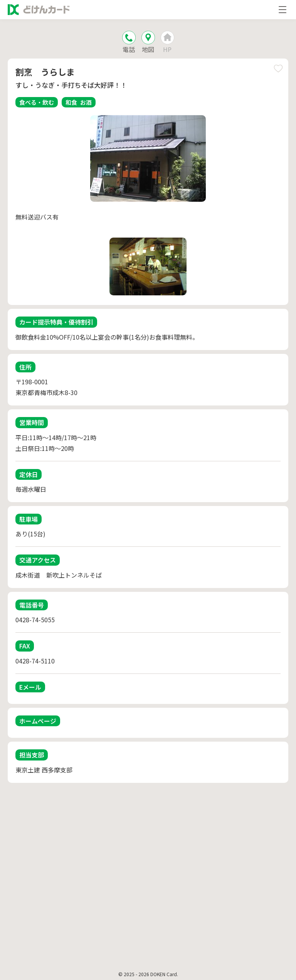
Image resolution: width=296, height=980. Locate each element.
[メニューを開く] (283, 10)
